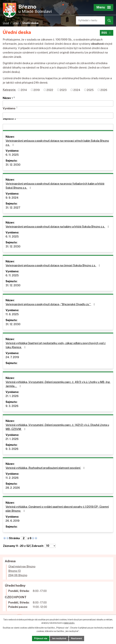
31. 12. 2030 (13, 165)
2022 (50, 90)
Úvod (6, 23)
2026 (104, 90)
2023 (63, 90)
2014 (24, 90)
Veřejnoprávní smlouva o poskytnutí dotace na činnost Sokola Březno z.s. (53, 265)
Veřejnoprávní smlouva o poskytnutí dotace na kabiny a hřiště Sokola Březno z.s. (58, 227)
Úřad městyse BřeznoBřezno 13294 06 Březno (22, 571)
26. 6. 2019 (13, 521)
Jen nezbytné (59, 638)
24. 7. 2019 (12, 357)
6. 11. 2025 (12, 155)
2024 (77, 90)
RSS (107, 33)
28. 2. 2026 (13, 488)
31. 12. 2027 (13, 208)
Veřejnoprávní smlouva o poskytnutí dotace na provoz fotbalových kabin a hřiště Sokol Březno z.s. (55, 186)
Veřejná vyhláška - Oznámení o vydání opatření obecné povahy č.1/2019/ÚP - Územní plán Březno (57, 509)
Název (8, 98)
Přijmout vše (41, 638)
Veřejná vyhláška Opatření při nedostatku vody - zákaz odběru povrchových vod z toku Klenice (56, 345)
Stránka (14, 538)
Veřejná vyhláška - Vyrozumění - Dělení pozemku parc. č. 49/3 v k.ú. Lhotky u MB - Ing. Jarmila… (58, 384)
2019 (37, 90)
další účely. (69, 623)
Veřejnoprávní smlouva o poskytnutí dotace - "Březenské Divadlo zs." (51, 304)
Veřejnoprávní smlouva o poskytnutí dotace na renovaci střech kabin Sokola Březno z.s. (57, 143)
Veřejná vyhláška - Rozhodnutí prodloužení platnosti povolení (46, 468)
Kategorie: (9, 90)
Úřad (16, 23)
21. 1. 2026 (12, 396)
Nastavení (77, 638)
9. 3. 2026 (12, 406)
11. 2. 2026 (12, 478)
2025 (90, 90)
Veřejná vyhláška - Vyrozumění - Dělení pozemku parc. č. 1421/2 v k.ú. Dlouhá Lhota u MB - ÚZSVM (57, 427)
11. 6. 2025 (12, 314)
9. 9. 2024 (12, 198)
